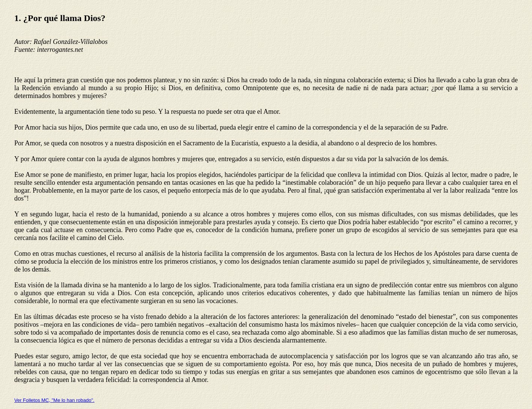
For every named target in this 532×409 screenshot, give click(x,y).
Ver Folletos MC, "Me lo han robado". (54, 400)
